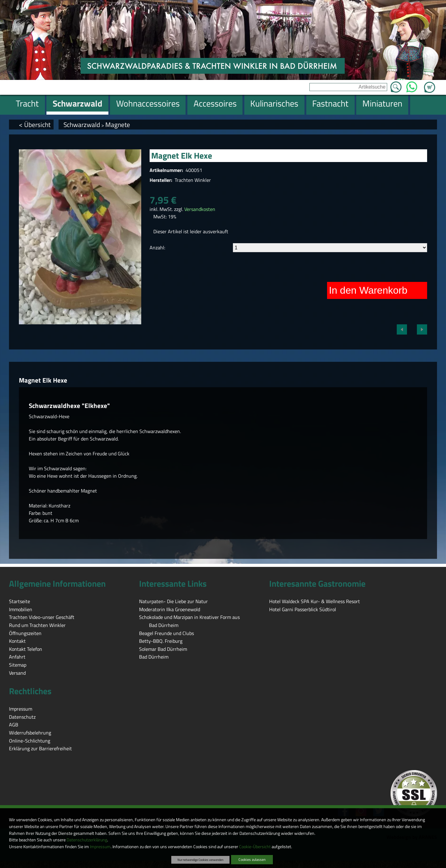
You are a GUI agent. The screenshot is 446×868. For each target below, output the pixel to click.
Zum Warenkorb (430, 84)
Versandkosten (200, 209)
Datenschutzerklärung (87, 840)
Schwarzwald (82, 125)
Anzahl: (157, 248)
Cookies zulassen (252, 859)
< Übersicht (35, 125)
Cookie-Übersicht (255, 847)
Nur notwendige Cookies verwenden (200, 860)
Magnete (118, 125)
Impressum (100, 847)
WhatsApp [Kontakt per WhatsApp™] (412, 85)
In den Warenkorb (368, 290)
